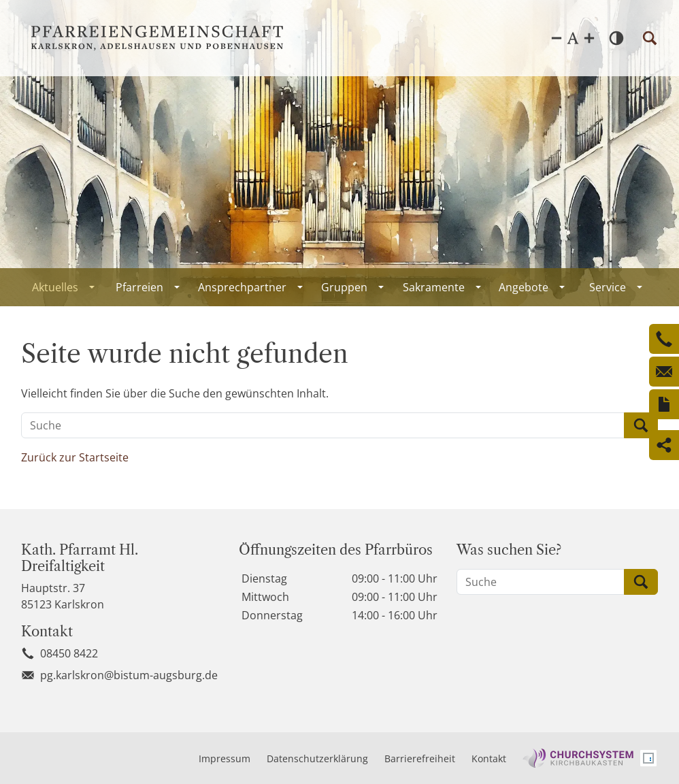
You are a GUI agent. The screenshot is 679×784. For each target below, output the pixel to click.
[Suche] (323, 425)
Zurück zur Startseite (75, 457)
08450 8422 (69, 653)
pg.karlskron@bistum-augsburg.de (129, 675)
